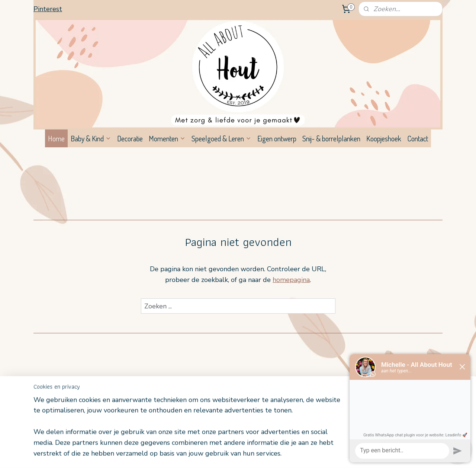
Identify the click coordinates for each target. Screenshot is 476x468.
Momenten (167, 138)
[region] (189, 431)
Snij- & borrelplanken (331, 138)
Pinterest (48, 9)
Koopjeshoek (384, 138)
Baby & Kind (91, 138)
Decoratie (130, 138)
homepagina (291, 280)
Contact (418, 138)
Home (56, 138)
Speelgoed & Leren (221, 138)
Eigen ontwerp (277, 138)
